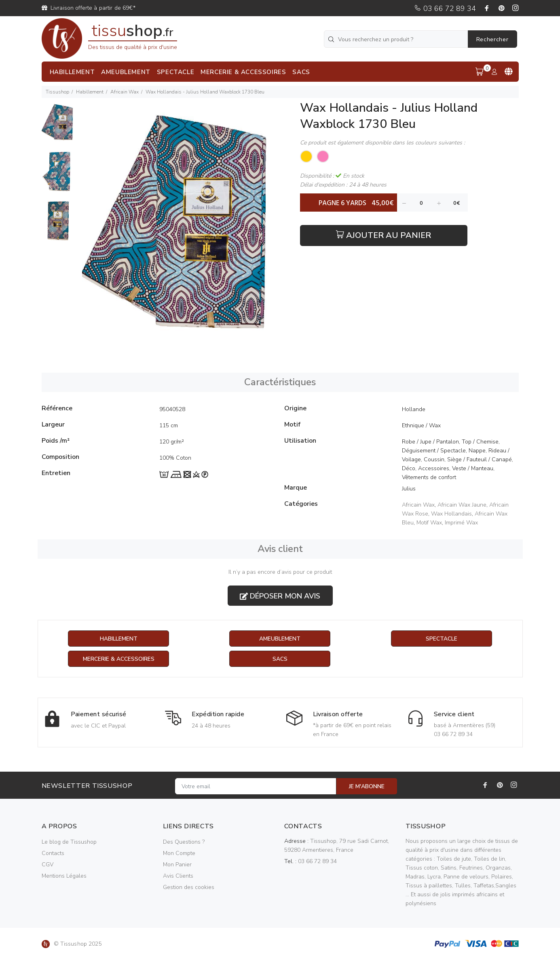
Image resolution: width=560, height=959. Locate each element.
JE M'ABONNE (367, 787)
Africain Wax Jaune (462, 505)
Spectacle (442, 639)
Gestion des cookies (189, 888)
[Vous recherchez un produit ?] (397, 39)
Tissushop (57, 92)
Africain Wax (125, 92)
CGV (48, 865)
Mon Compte (179, 854)
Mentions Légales (64, 876)
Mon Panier (177, 865)
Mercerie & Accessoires (119, 659)
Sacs (280, 659)
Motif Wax (429, 523)
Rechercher (492, 39)
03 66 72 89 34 (445, 8)
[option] (58, 126)
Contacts (53, 854)
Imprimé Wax (461, 523)
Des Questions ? (184, 842)
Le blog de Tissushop (69, 842)
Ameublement (280, 639)
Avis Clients (178, 876)
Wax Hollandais (451, 514)
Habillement (90, 92)
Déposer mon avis (280, 596)
